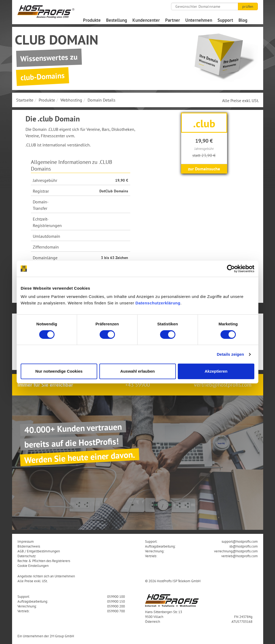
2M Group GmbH (62, 636)
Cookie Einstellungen (33, 566)
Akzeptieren (216, 371)
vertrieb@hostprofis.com (223, 385)
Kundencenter (146, 20)
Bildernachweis (29, 546)
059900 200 (116, 606)
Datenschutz (27, 556)
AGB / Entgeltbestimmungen (39, 551)
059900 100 (116, 596)
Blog (243, 20)
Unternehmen (199, 20)
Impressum (26, 541)
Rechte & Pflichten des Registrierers (44, 561)
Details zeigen (230, 354)
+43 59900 (137, 385)
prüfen (248, 6)
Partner (173, 20)
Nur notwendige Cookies (59, 371)
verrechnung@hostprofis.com (236, 551)
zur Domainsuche (204, 169)
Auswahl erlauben (137, 371)
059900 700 (116, 611)
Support (225, 20)
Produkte (92, 20)
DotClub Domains (114, 191)
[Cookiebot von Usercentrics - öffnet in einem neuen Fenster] (231, 269)
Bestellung (117, 20)
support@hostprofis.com (240, 541)
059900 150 (116, 601)
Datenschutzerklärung (158, 303)
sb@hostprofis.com (244, 546)
